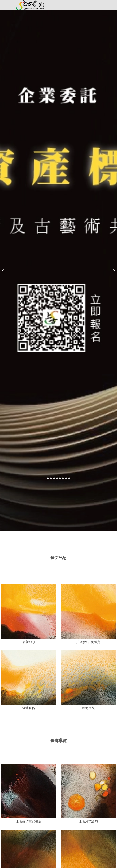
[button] (30, 5)
